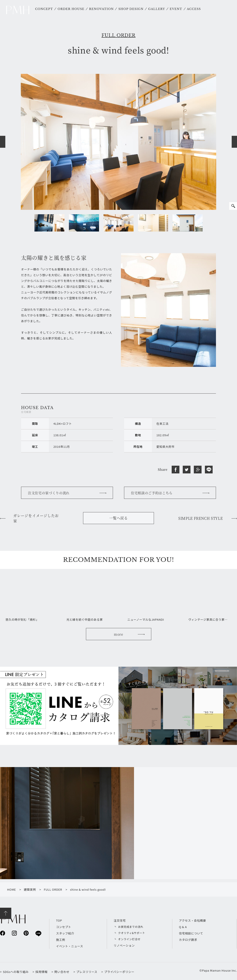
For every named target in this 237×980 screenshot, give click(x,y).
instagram (14, 933)
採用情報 (42, 972)
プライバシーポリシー (119, 972)
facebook (3, 933)
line (38, 933)
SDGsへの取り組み (16, 972)
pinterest (26, 933)
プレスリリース (87, 972)
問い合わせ (62, 972)
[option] (118, 142)
